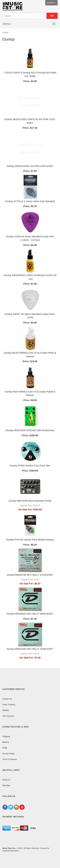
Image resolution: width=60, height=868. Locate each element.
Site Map (6, 786)
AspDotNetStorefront (11, 851)
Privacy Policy (8, 754)
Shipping (6, 736)
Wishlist (6, 710)
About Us (6, 780)
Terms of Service (10, 759)
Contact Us (7, 699)
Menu (7, 24)
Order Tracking (9, 705)
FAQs (5, 748)
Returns (6, 742)
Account (51, 3)
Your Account (8, 716)
